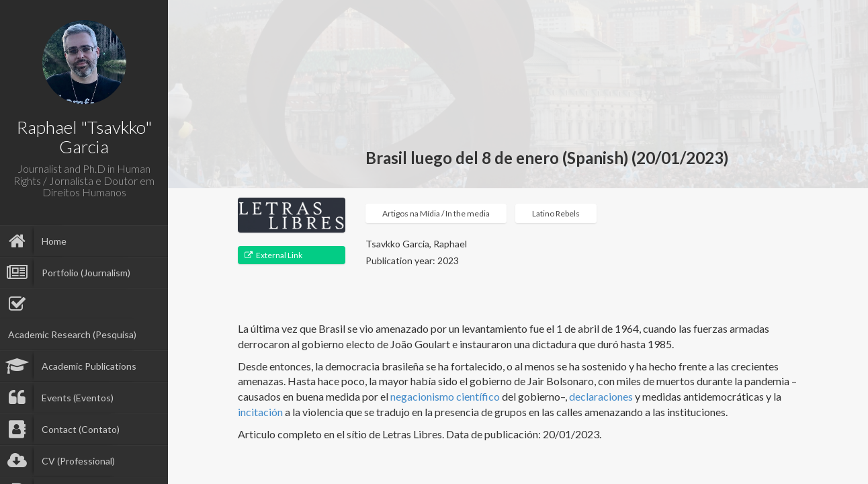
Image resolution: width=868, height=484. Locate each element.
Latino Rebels (556, 213)
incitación (260, 412)
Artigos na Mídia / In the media (436, 213)
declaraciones (601, 396)
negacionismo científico (445, 396)
